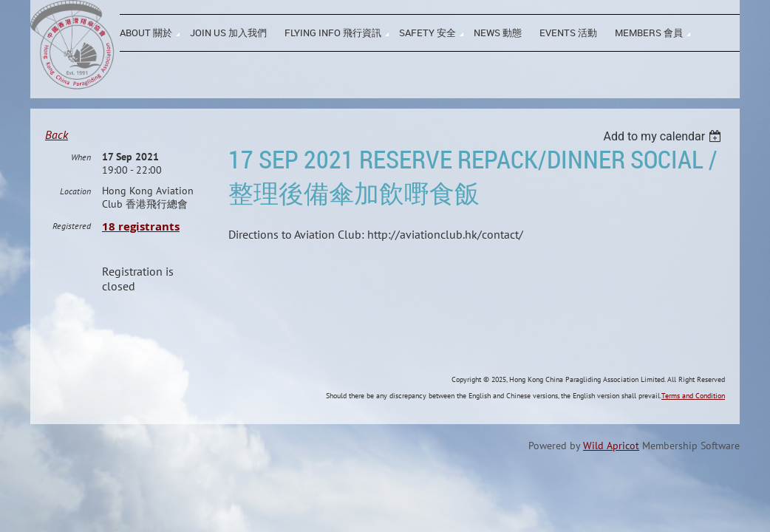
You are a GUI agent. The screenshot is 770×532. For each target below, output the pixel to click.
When (81, 193)
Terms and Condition (693, 432)
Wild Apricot (611, 482)
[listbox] (664, 136)
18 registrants (141, 263)
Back (57, 134)
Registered (72, 262)
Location (75, 227)
